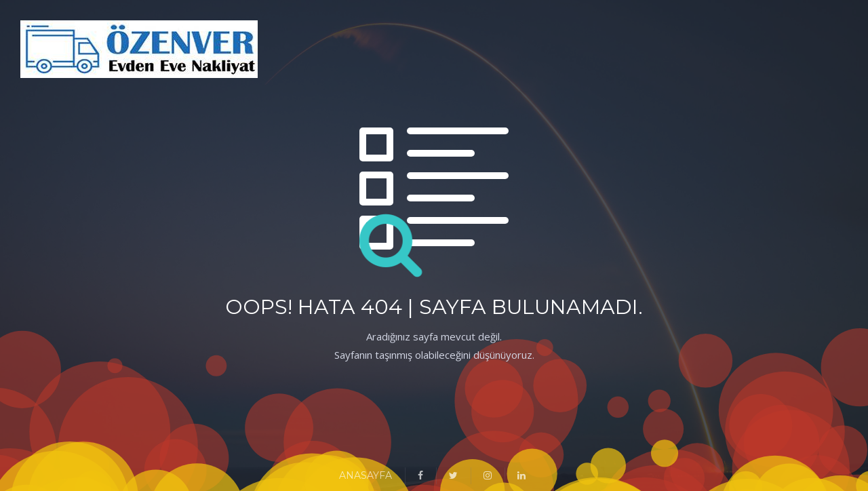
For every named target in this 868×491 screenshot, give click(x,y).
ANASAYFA (366, 475)
